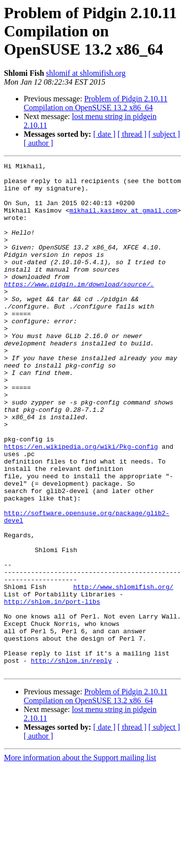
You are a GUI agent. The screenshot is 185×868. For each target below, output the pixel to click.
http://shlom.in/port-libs (52, 690)
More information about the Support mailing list (80, 859)
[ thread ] (132, 134)
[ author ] (38, 143)
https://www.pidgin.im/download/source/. (79, 309)
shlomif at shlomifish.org (86, 73)
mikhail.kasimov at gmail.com (123, 220)
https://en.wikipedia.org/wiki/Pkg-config (81, 504)
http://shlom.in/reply (72, 761)
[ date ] (104, 134)
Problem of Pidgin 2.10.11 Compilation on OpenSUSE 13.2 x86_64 (95, 103)
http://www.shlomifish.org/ (123, 672)
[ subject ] (164, 134)
